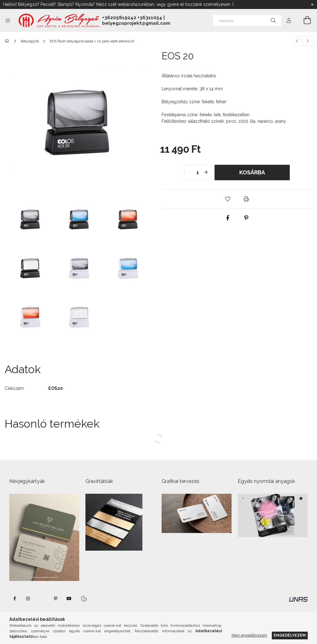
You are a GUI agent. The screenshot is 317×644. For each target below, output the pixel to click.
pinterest (55, 599)
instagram (28, 599)
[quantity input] (198, 173)
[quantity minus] (189, 173)
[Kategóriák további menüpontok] (8, 20)
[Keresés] (247, 20)
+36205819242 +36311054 (132, 18)
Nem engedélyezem (249, 635)
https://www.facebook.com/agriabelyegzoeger (15, 599)
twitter (42, 599)
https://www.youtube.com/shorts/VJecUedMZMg (69, 599)
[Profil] (289, 20)
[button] (228, 199)
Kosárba (252, 172)
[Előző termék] (297, 41)
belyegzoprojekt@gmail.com (136, 23)
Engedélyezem (290, 635)
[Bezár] (312, 5)
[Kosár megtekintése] (304, 20)
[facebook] (228, 218)
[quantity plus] (206, 173)
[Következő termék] (308, 41)
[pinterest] (246, 218)
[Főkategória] (8, 41)
